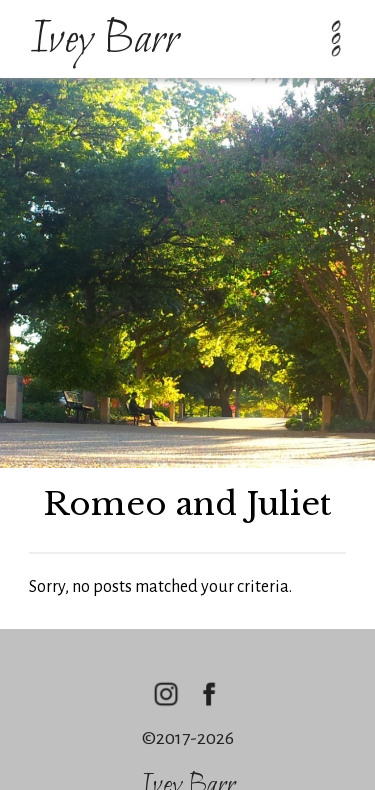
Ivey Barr (104, 41)
